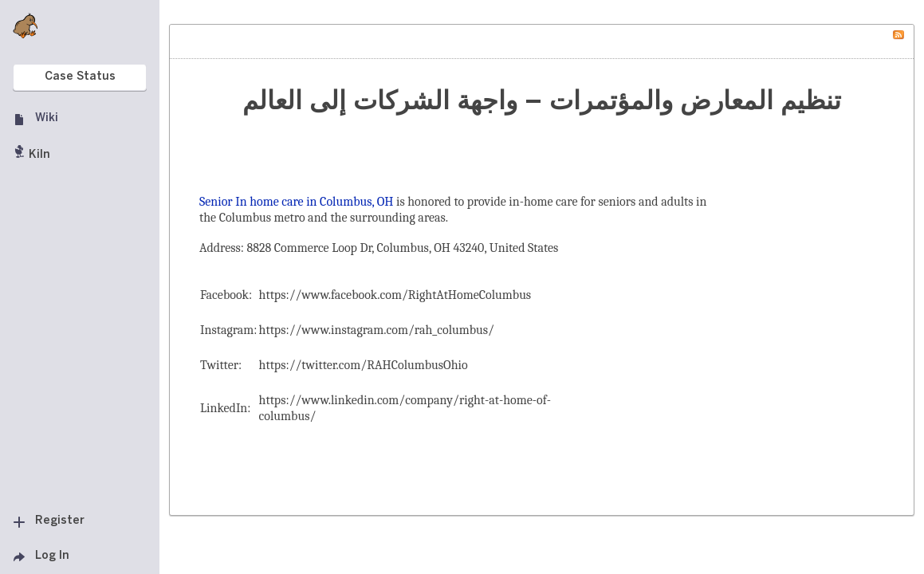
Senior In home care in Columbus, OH (297, 202)
